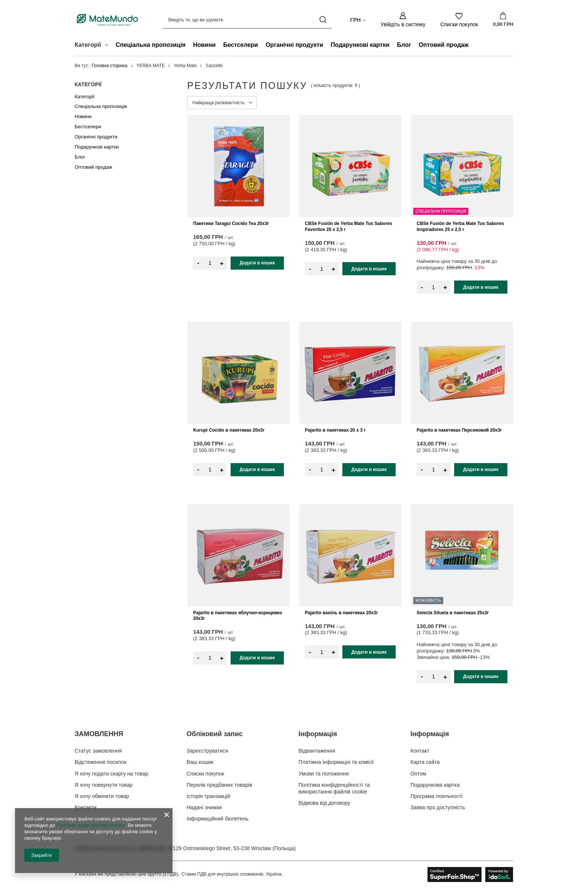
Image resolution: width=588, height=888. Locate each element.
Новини (205, 45)
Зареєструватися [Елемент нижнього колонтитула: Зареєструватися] (208, 751)
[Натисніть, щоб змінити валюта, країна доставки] (358, 19)
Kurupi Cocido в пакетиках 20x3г (229, 430)
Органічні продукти (294, 45)
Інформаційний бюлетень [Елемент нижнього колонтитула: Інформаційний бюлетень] (218, 819)
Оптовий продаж (443, 45)
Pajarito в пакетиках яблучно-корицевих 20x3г (238, 616)
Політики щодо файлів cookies (91, 825)
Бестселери (241, 45)
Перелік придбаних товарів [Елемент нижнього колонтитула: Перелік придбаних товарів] (220, 785)
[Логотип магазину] (107, 19)
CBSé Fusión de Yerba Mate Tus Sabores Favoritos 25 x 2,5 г (349, 226)
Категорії (88, 84)
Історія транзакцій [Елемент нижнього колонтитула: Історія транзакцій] (208, 796)
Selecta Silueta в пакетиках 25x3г (453, 613)
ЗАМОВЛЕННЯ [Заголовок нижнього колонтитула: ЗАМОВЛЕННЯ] (99, 734)
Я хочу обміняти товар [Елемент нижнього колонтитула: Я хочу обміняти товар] (102, 796)
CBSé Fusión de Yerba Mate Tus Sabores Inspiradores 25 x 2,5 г (460, 226)
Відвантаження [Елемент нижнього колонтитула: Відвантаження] (317, 751)
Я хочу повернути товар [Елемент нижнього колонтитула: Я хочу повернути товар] (103, 785)
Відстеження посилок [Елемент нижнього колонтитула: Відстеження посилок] (100, 762)
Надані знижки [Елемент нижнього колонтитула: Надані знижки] (204, 807)
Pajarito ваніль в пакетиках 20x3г (341, 613)
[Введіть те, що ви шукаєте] (247, 20)
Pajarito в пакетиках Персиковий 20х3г (459, 430)
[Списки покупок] (459, 20)
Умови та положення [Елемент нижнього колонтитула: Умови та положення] (324, 774)
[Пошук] (323, 20)
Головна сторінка (110, 66)
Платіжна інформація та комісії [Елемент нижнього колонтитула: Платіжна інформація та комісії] (336, 762)
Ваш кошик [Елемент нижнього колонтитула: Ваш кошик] (200, 762)
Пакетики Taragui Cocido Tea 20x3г (231, 223)
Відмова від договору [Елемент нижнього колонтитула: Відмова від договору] (324, 803)
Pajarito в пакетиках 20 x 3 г (335, 430)
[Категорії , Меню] (109, 46)
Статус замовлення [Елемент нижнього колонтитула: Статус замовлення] (98, 751)
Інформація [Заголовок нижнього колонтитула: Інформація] (318, 734)
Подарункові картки (360, 45)
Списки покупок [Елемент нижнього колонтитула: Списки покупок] (206, 774)
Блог (404, 45)
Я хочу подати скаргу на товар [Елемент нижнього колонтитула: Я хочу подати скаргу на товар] (112, 774)
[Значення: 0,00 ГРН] (503, 20)
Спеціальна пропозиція (151, 45)
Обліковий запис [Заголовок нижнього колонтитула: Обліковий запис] (215, 734)
